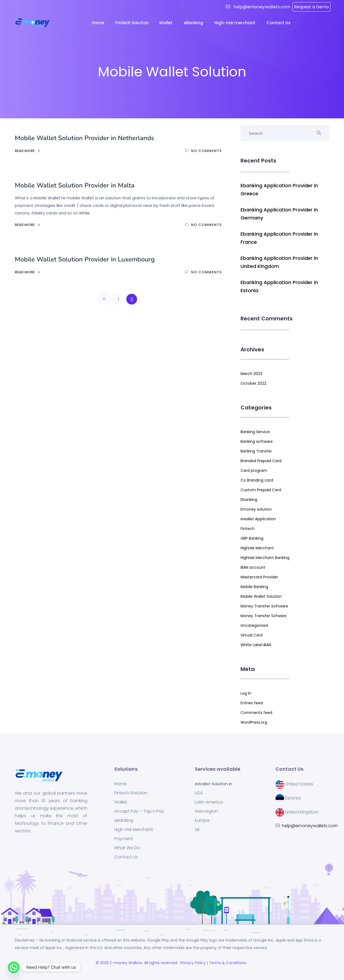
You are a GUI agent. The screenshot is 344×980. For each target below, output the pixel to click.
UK (197, 830)
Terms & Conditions (229, 963)
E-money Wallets (126, 963)
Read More (27, 151)
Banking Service (255, 432)
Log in (246, 693)
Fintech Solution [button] (132, 23)
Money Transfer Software (264, 606)
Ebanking (249, 500)
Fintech (248, 529)
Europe (202, 820)
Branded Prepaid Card (261, 461)
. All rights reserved (161, 963)
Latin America (209, 802)
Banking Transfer (256, 451)
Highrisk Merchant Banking (265, 558)
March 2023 (251, 374)
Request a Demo (311, 7)
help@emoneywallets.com (261, 7)
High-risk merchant (235, 23)
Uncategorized (254, 625)
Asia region (206, 811)
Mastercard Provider (259, 577)
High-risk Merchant (134, 830)
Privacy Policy (192, 963)
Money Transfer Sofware (264, 616)
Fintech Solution (131, 793)
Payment (124, 839)
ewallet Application (258, 519)
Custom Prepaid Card (261, 490)
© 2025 (103, 963)
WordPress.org (254, 722)
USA (199, 793)
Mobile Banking (254, 587)
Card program (254, 470)
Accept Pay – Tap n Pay (139, 811)
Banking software (257, 441)
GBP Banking (252, 538)
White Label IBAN (256, 645)
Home (98, 23)
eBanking (194, 23)
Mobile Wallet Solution (261, 596)
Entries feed (252, 703)
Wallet (166, 23)
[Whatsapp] (14, 967)
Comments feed (256, 713)
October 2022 (253, 383)
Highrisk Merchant (257, 548)
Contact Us (279, 23)
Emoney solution (256, 509)
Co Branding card (257, 480)
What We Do (127, 848)
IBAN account (253, 567)
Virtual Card (252, 635)
